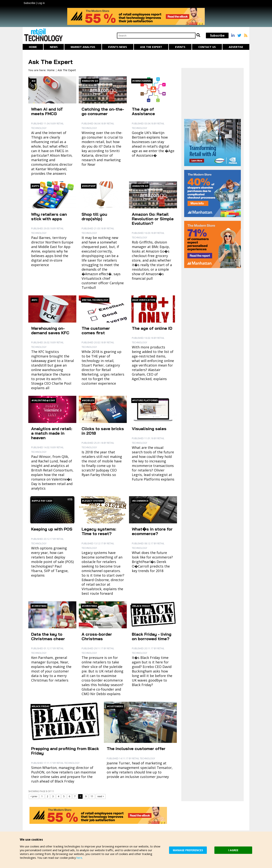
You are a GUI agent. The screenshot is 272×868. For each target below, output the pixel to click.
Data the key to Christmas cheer (48, 636)
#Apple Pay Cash (42, 501)
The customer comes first (96, 330)
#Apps (35, 186)
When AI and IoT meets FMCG (47, 111)
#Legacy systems (93, 501)
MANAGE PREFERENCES (188, 850)
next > (101, 796)
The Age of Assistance (143, 111)
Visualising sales (149, 429)
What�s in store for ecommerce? (152, 531)
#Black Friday (141, 606)
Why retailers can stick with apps (49, 216)
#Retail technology (95, 300)
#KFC (35, 300)
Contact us (207, 47)
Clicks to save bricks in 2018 (103, 431)
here (81, 858)
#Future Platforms (145, 400)
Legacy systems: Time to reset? (99, 531)
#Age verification (144, 300)
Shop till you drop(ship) (94, 216)
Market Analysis (83, 47)
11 (92, 796)
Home (33, 47)
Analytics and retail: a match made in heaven (52, 433)
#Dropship (89, 186)
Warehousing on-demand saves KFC (50, 330)
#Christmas (39, 606)
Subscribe (29, 3)
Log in (41, 3)
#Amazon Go (90, 81)
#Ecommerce (140, 501)
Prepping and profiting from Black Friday (65, 751)
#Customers (115, 706)
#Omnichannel (142, 81)
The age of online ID (152, 328)
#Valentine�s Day (43, 400)
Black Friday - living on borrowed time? (152, 636)
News (54, 47)
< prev (34, 796)
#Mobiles (88, 400)
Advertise (236, 47)
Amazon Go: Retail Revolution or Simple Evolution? (153, 219)
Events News (118, 47)
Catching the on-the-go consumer (103, 111)
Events (180, 47)
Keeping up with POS (52, 529)
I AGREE (233, 850)
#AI (34, 81)
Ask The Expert (151, 47)
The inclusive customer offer (136, 749)
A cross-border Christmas (97, 636)
